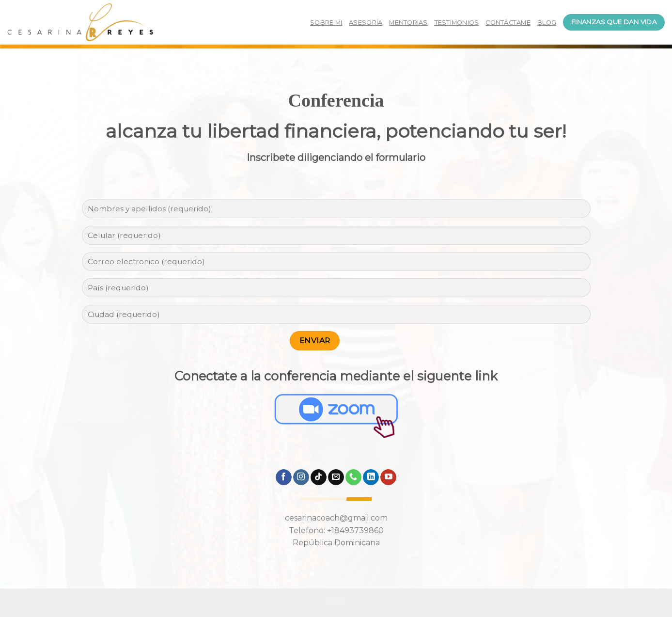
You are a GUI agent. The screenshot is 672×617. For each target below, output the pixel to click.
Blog (336, 601)
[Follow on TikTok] (319, 477)
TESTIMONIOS (457, 23)
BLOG (547, 23)
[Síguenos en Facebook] (284, 477)
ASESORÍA (366, 23)
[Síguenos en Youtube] (388, 477)
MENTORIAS (408, 23)
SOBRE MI (326, 23)
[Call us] (353, 477)
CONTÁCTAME (508, 23)
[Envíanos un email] (336, 477)
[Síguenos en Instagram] (301, 477)
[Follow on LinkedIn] (371, 477)
